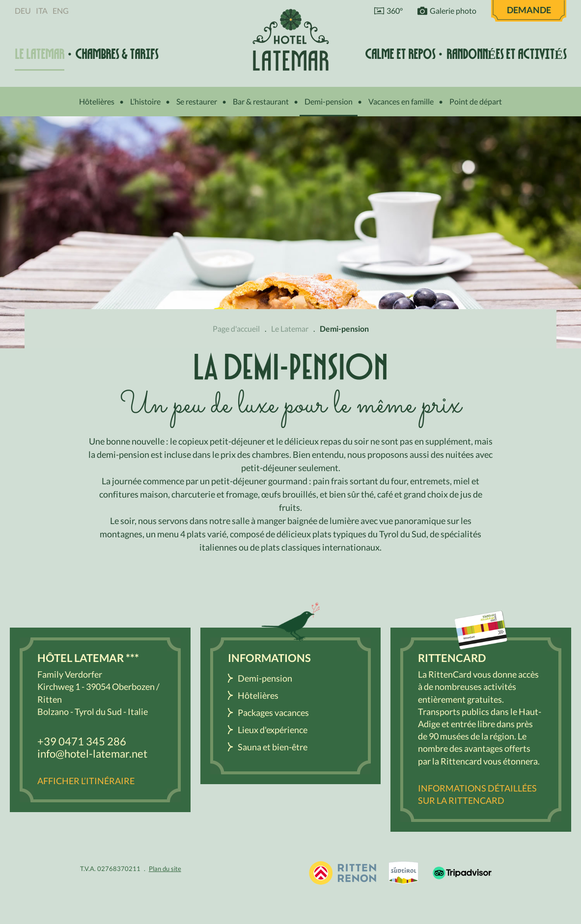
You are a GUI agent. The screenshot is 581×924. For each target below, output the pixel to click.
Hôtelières (97, 101)
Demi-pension (329, 101)
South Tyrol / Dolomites (403, 873)
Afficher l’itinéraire (86, 781)
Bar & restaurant (261, 101)
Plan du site (165, 869)
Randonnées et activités (506, 54)
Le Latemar (40, 54)
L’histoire (145, 101)
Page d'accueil (236, 329)
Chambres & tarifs (117, 54)
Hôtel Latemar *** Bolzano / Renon (291, 40)
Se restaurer (197, 101)
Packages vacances (273, 713)
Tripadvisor (462, 873)
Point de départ (476, 101)
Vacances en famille (401, 101)
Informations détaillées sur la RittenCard (477, 794)
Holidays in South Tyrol (342, 873)
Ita (42, 11)
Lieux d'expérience (273, 730)
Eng (61, 11)
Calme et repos (400, 54)
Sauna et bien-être (273, 747)
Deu (23, 11)
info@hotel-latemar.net (92, 753)
